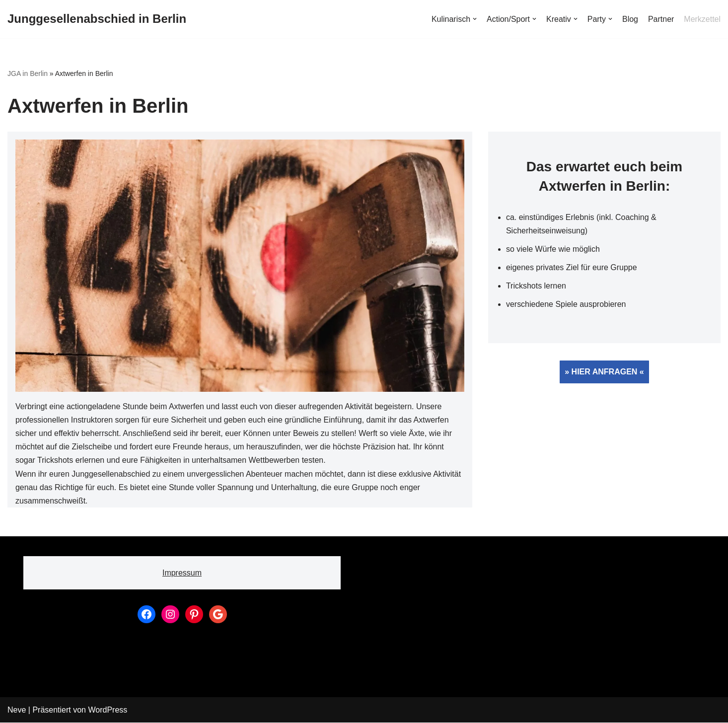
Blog (630, 19)
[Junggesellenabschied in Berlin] (97, 19)
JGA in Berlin (28, 73)
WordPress (108, 710)
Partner (661, 19)
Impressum (182, 573)
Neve (17, 710)
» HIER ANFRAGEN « (604, 372)
